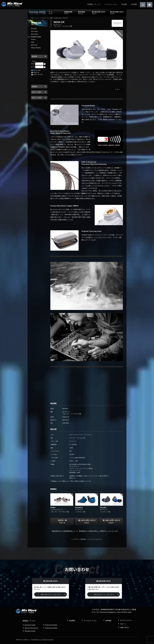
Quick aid (34, 45)
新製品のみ (35, 72)
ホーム (55, 13)
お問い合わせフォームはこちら (51, 594)
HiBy (33, 42)
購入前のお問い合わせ (118, 13)
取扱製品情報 (70, 13)
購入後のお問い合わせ (100, 13)
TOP (32, 18)
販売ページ (72, 478)
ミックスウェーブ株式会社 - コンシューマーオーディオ (87, 539)
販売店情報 (84, 13)
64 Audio (34, 29)
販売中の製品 (36, 70)
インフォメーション (111, 4)
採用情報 (134, 4)
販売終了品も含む (37, 74)
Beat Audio (35, 34)
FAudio (33, 40)
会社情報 (124, 4)
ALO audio (35, 31)
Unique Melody (36, 48)
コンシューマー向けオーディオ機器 (44, 18)
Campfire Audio (58, 18)
